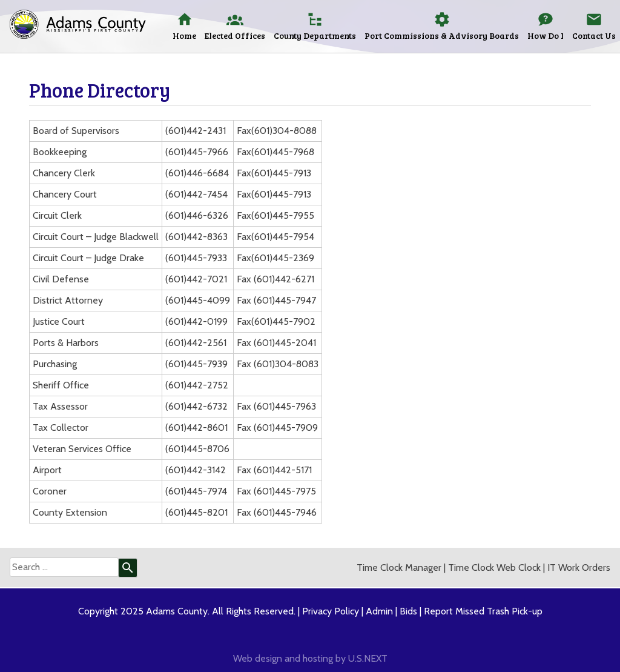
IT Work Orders (579, 567)
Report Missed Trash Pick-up (483, 611)
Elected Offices (235, 35)
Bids (408, 611)
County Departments (315, 35)
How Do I (546, 35)
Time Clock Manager (399, 567)
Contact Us (594, 35)
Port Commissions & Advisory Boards (442, 35)
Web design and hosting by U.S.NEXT (310, 658)
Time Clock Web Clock (494, 567)
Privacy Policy (331, 611)
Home (184, 35)
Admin (379, 611)
